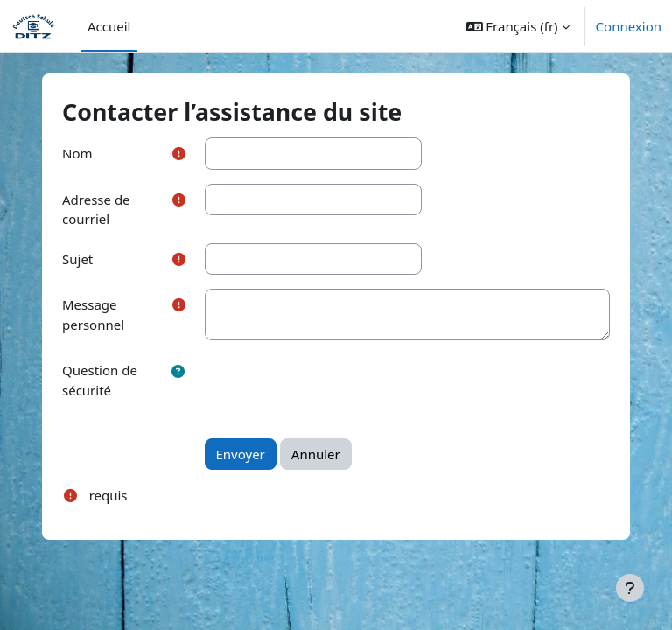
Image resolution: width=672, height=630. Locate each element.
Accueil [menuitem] (109, 26)
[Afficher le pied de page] (630, 588)
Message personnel (93, 315)
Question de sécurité (100, 380)
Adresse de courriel (96, 210)
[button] (518, 26)
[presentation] (338, 388)
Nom (77, 153)
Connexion (629, 26)
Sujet (77, 259)
